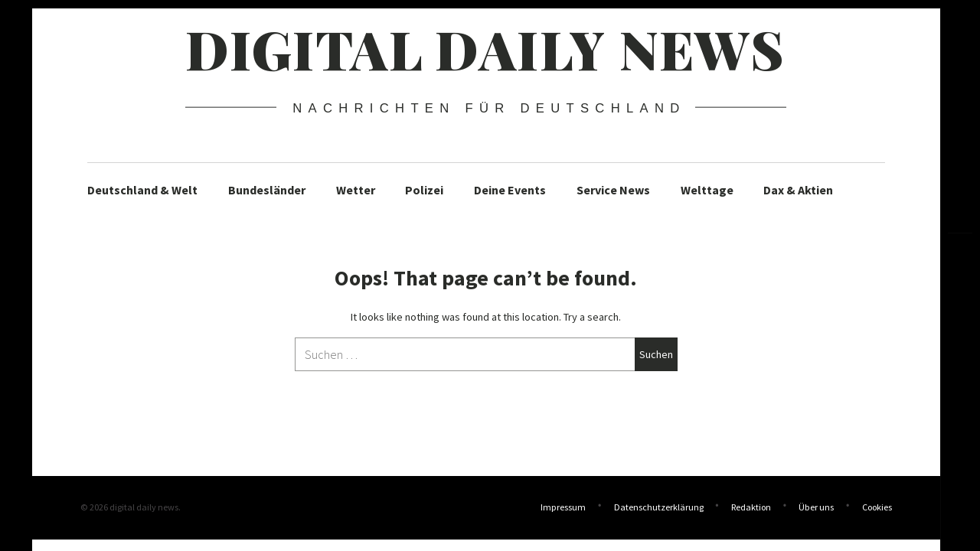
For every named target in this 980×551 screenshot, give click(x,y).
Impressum (563, 507)
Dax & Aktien (798, 190)
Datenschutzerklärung (659, 507)
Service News (613, 190)
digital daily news (485, 48)
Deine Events (510, 190)
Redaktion (751, 507)
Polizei (424, 190)
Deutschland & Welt (142, 190)
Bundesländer (267, 190)
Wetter (356, 190)
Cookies (877, 507)
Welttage (707, 190)
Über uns (816, 507)
